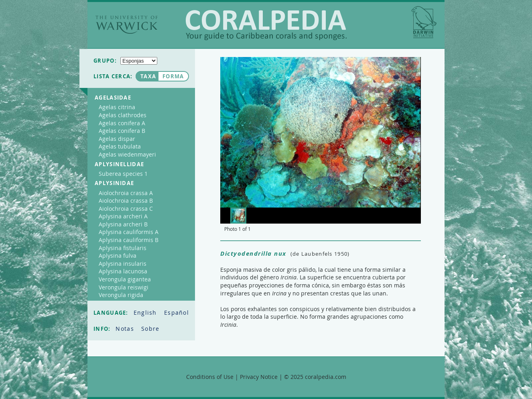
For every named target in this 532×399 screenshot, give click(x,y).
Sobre (150, 329)
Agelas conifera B (122, 131)
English (146, 312)
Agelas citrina (117, 107)
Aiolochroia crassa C (126, 209)
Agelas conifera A (122, 123)
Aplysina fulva (118, 255)
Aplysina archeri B (123, 224)
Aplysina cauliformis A (129, 232)
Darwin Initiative (424, 22)
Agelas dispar (117, 139)
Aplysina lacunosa (123, 271)
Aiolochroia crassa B (126, 201)
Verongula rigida (121, 295)
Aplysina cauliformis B (129, 240)
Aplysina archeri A (123, 216)
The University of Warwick (127, 25)
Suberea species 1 (123, 174)
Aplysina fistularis (123, 248)
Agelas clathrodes (123, 115)
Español (177, 312)
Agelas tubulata (120, 146)
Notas (126, 329)
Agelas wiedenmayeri (127, 154)
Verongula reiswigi (124, 287)
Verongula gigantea (125, 279)
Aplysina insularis (123, 264)
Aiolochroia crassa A (126, 193)
